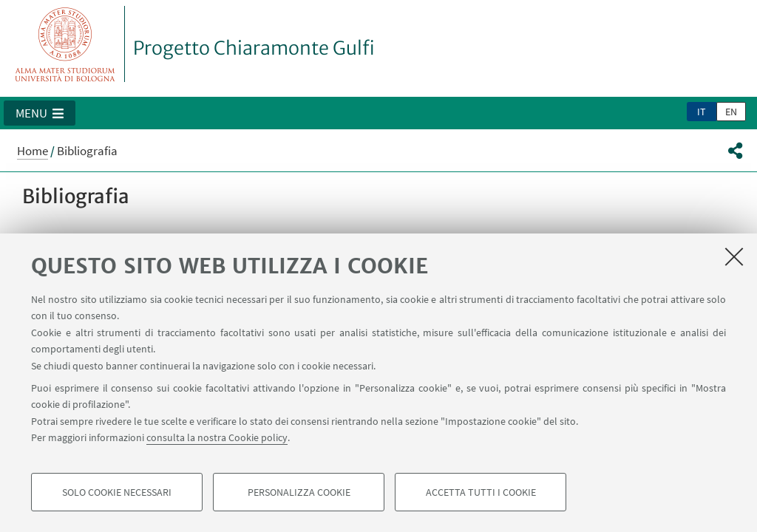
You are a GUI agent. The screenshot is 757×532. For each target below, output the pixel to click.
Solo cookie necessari (117, 492)
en (731, 112)
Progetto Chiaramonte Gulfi (254, 48)
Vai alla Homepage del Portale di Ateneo (65, 44)
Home (33, 151)
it (702, 112)
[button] (40, 113)
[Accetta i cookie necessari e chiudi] (734, 256)
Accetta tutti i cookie (481, 492)
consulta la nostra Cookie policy (217, 437)
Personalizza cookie (299, 492)
